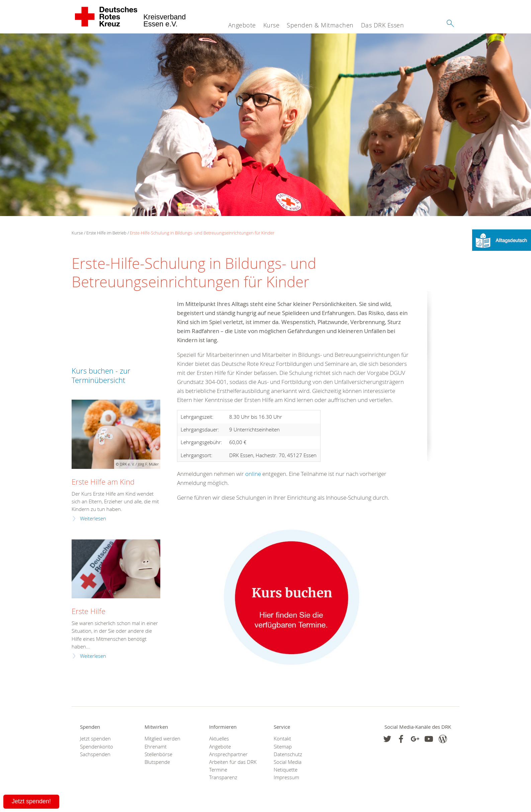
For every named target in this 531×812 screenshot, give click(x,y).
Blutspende (157, 762)
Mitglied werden (162, 739)
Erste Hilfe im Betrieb (106, 233)
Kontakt (282, 739)
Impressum (286, 777)
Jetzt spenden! (31, 801)
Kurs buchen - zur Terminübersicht (101, 375)
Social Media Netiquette (288, 766)
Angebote (242, 25)
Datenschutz (288, 754)
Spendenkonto (97, 747)
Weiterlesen (93, 519)
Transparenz (223, 777)
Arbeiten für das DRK (233, 762)
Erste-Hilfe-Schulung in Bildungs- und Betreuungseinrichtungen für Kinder (202, 233)
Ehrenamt (156, 747)
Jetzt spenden (95, 739)
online (253, 474)
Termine (218, 770)
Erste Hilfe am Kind (103, 482)
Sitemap (283, 747)
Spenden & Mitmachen (320, 25)
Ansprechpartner (228, 754)
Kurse (272, 25)
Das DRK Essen (383, 25)
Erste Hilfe (88, 611)
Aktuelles (219, 739)
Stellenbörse (158, 754)
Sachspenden (95, 754)
